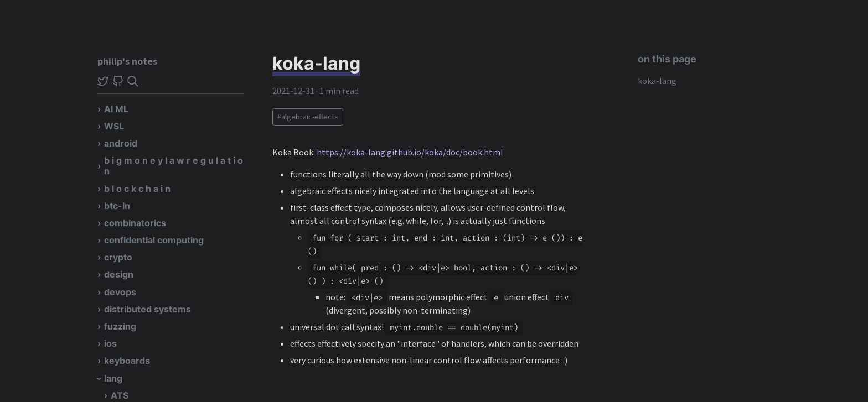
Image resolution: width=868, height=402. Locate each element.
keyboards (127, 361)
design (119, 274)
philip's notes (127, 61)
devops (120, 292)
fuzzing (120, 326)
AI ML (116, 109)
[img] (133, 81)
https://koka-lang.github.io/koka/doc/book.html (410, 152)
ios (110, 343)
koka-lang (657, 81)
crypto (118, 257)
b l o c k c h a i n (137, 189)
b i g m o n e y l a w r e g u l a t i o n (174, 166)
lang (113, 378)
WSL (114, 126)
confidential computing (154, 240)
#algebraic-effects (308, 117)
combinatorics (135, 223)
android (121, 143)
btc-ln (117, 206)
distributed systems (148, 309)
